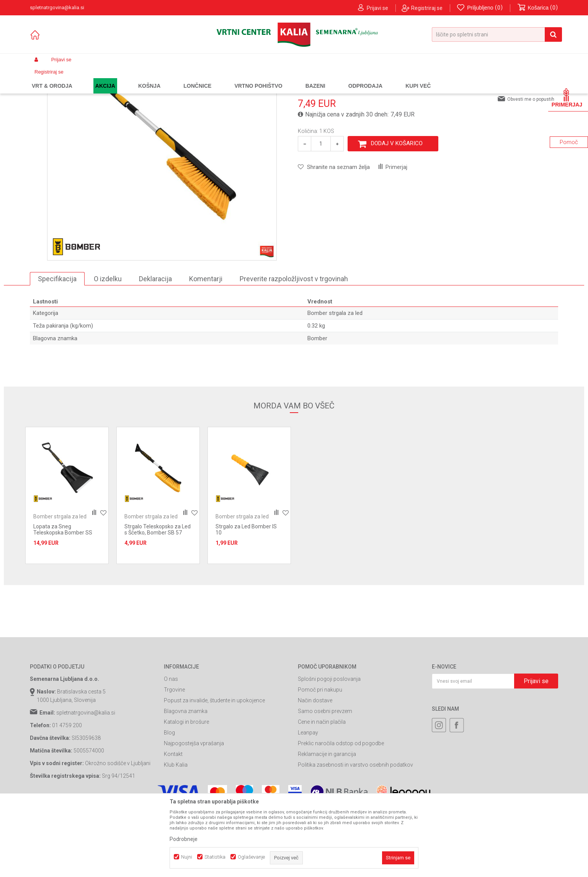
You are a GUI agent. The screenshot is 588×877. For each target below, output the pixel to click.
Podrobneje (184, 839)
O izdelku (108, 348)
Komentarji (206, 348)
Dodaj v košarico (397, 213)
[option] (67, 565)
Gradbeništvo (134, 78)
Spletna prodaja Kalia (52, 78)
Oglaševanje (251, 857)
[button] (497, 34)
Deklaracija (155, 348)
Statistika (215, 857)
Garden (107, 78)
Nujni (187, 857)
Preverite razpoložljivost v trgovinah (294, 348)
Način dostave (315, 770)
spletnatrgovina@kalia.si (86, 782)
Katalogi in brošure (186, 791)
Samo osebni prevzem (325, 780)
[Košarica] (538, 8)
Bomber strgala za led (212, 78)
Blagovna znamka (186, 780)
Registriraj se (427, 8)
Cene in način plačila (322, 791)
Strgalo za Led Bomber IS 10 (246, 599)
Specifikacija (57, 348)
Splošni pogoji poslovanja (329, 748)
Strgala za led (168, 78)
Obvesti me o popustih (531, 168)
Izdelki (87, 78)
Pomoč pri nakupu (320, 759)
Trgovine (174, 759)
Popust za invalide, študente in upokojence (214, 770)
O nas (171, 748)
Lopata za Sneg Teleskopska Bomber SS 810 (63, 602)
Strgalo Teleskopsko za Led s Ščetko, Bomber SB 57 (158, 599)
